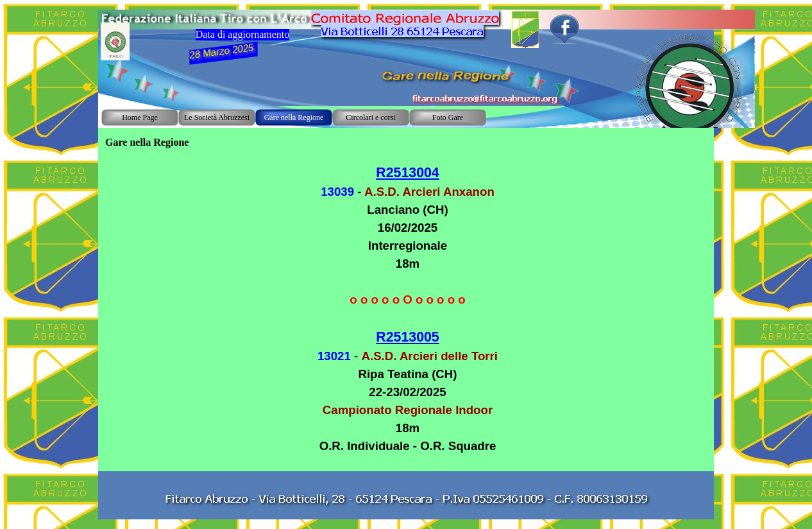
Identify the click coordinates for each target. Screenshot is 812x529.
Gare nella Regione (294, 117)
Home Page (140, 117)
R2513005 (407, 337)
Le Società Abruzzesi (217, 117)
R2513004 (407, 173)
